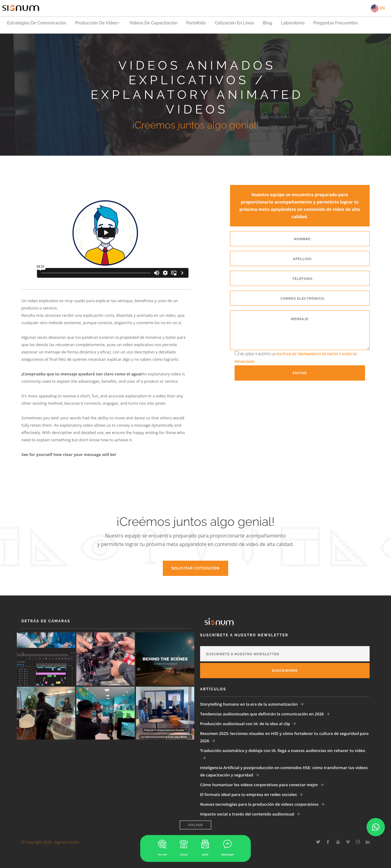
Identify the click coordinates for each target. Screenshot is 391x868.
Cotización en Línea (241, 25)
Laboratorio (301, 25)
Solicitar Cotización (195, 568)
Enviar (300, 373)
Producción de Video (97, 25)
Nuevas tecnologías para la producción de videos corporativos (259, 804)
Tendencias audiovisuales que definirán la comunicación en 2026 (262, 714)
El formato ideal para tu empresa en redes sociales (248, 794)
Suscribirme (285, 671)
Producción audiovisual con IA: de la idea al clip (245, 724)
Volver (195, 829)
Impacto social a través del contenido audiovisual (247, 814)
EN (378, 8)
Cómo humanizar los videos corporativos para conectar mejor (259, 785)
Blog (275, 25)
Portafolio (201, 25)
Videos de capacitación (158, 25)
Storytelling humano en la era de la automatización (249, 704)
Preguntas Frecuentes (345, 25)
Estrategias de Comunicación (37, 25)
